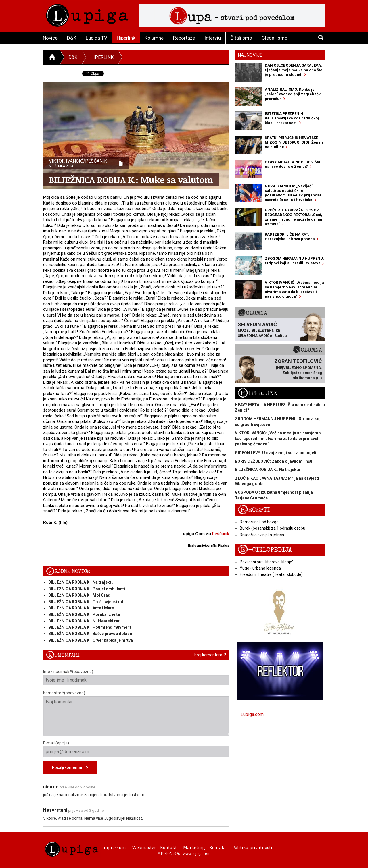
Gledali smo (275, 38)
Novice (50, 38)
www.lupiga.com (197, 853)
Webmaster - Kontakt (155, 847)
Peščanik (221, 534)
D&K (72, 38)
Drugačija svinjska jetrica (262, 535)
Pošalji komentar (70, 768)
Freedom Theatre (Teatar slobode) (271, 574)
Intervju (213, 38)
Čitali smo (241, 38)
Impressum (114, 847)
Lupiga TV (96, 38)
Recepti (254, 510)
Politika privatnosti (252, 847)
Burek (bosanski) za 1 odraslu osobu (273, 528)
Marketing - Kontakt (205, 847)
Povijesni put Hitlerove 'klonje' (266, 562)
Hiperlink (126, 38)
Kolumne (154, 38)
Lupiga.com (252, 714)
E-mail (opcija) (136, 749)
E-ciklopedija (265, 550)
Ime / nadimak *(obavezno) (136, 677)
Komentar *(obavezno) (136, 713)
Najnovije (250, 55)
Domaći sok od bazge (259, 522)
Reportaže (184, 38)
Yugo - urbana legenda (260, 568)
